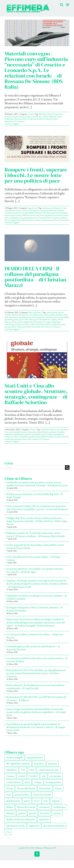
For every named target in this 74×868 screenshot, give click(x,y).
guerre (36, 319)
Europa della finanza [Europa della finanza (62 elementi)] (26, 788)
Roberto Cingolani (29, 119)
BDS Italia (43, 114)
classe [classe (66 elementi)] (32, 770)
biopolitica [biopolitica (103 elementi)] (39, 764)
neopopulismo (58, 434)
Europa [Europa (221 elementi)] (10, 788)
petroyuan (25, 324)
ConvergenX (33, 210)
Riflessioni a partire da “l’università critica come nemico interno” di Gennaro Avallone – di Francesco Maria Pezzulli (36, 534)
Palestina (17, 119)
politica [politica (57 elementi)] (22, 813)
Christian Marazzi (18, 315)
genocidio (8, 116)
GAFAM (49, 317)
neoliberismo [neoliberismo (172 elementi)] (59, 807)
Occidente (8, 437)
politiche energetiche (53, 324)
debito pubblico (56, 315)
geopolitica (9, 434)
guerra (7, 215)
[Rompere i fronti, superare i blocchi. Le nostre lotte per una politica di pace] (37, 149)
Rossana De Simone (44, 119)
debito (47, 315)
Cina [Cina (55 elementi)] (23, 770)
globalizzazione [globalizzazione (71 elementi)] (13, 801)
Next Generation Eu (38, 322)
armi (52, 208)
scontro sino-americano (13, 439)
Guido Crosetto (19, 116)
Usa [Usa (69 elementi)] (8, 832)
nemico (65, 215)
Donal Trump (53, 114)
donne (19, 213)
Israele (28, 116)
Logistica (54, 319)
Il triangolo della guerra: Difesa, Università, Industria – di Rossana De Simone (34, 609)
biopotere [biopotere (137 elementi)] (52, 764)
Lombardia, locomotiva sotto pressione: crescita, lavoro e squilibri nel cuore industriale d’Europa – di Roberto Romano (37, 484)
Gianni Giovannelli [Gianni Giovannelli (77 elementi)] (42, 795)
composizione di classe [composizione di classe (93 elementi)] (49, 770)
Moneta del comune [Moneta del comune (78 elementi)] (26, 807)
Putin (50, 218)
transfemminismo (26, 220)
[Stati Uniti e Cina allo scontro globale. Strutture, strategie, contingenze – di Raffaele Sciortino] (37, 360)
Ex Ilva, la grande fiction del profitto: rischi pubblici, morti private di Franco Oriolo (35, 546)
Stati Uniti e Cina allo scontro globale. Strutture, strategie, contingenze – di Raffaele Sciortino (36, 394)
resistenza (63, 218)
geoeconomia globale (60, 213)
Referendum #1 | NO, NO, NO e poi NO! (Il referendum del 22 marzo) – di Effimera (36, 698)
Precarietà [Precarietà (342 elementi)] (45, 813)
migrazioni (49, 215)
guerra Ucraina (16, 215)
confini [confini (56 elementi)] (22, 776)
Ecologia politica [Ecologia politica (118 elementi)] (53, 782)
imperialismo (36, 434)
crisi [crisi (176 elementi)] (44, 776)
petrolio (17, 324)
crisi (11, 432)
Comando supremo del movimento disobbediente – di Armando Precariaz (33, 648)
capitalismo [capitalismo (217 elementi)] (12, 770)
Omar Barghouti (50, 116)
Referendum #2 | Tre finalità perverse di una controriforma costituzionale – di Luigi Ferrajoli (35, 687)
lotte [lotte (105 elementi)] (46, 801)
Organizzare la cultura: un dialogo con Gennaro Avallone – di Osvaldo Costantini (36, 597)
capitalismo (65, 429)
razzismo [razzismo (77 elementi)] (57, 813)
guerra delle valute (26, 319)
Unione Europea (47, 220)
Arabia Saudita (52, 312)
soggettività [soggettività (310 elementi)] (34, 826)
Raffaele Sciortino (47, 437)
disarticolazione (43, 432)
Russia (7, 220)
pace (21, 218)
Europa (38, 213)
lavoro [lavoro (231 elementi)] (37, 801)
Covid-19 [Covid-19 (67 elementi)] (33, 776)
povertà (36, 218)
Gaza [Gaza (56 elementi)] (9, 795)
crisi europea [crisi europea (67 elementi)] (55, 776)
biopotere (58, 208)
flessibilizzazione (25, 317)
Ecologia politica (28, 213)
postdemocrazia (34, 437)
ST (55, 848)
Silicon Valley (16, 327)
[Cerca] (67, 468)
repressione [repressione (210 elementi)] (44, 819)
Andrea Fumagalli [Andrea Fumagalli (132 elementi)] (14, 757)
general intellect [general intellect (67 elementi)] (22, 795)
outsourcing (9, 324)
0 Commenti (20, 121)
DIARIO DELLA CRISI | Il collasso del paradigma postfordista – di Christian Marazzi (35, 277)
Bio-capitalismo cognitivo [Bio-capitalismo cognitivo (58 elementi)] (18, 764)
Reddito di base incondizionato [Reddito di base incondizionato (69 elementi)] (21, 819)
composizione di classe (13, 210)
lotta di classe (47, 434)
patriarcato (28, 218)
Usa (56, 220)
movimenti (58, 215)
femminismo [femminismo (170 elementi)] (45, 788)
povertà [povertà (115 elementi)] (33, 813)
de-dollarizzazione (37, 315)
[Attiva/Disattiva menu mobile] (68, 5)
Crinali (30, 114)
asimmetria (45, 429)
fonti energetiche (38, 317)
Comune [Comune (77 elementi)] (10, 776)
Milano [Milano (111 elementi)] (10, 807)
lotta (38, 215)
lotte (42, 215)
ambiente (46, 208)
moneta (14, 322)
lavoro (33, 215)
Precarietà (43, 218)
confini (25, 210)
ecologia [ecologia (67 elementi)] (38, 782)
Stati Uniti (45, 327)
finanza (15, 317)
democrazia (32, 432)
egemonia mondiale (57, 432)
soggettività (15, 220)
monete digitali (24, 322)
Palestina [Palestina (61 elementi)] (10, 813)
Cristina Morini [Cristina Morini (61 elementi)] (13, 782)
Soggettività (32, 208)
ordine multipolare (12, 218)
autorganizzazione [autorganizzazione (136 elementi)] (35, 757)
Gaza (61, 114)
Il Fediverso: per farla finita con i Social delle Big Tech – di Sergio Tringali (35, 496)
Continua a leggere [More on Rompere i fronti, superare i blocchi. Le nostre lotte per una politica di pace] (12, 222)
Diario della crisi (34, 312)
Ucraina (37, 220)
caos (58, 429)
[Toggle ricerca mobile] (62, 5)
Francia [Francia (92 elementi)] (58, 788)
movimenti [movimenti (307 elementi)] (44, 807)
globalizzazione (19, 434)
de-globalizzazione (20, 432)
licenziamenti (45, 319)
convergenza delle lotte (48, 210)
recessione (59, 437)
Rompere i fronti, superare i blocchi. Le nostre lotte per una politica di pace (36, 175)
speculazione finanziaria (31, 327)
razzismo (56, 218)
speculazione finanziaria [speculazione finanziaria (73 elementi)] (54, 826)
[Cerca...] (35, 468)
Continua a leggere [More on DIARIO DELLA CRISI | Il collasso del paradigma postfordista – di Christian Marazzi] (12, 329)
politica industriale (37, 324)
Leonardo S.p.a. (37, 116)
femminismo (46, 213)
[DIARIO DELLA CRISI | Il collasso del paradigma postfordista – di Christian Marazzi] (37, 248)
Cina (64, 208)
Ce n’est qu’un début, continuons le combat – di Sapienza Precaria (35, 636)
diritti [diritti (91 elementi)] (27, 782)
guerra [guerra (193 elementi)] (27, 801)
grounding (9, 319)
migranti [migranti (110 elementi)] (56, 801)
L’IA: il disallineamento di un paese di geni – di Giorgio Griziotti (33, 558)
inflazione (26, 215)
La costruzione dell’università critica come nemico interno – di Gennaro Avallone (37, 660)
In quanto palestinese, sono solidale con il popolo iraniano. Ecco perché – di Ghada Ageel (35, 570)
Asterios (53, 429)
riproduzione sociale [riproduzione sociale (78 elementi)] (16, 826)
